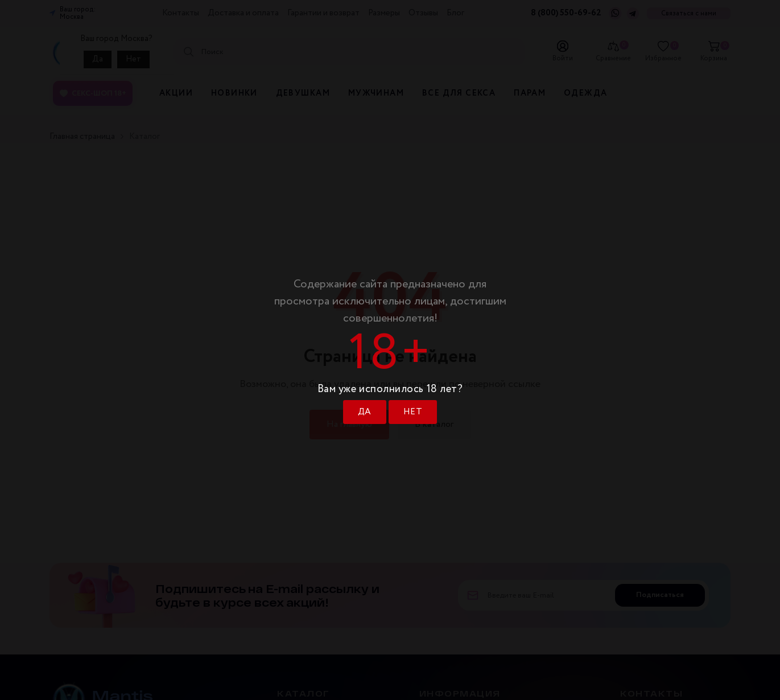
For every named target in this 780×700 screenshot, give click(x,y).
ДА (365, 412)
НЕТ (413, 412)
